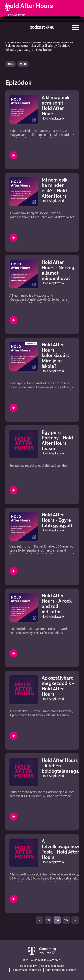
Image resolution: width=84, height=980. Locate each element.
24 (57, 920)
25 (66, 920)
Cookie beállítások (53, 966)
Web (23, 64)
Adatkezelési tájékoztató (61, 970)
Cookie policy (28, 966)
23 (48, 920)
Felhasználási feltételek (26, 970)
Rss (11, 64)
